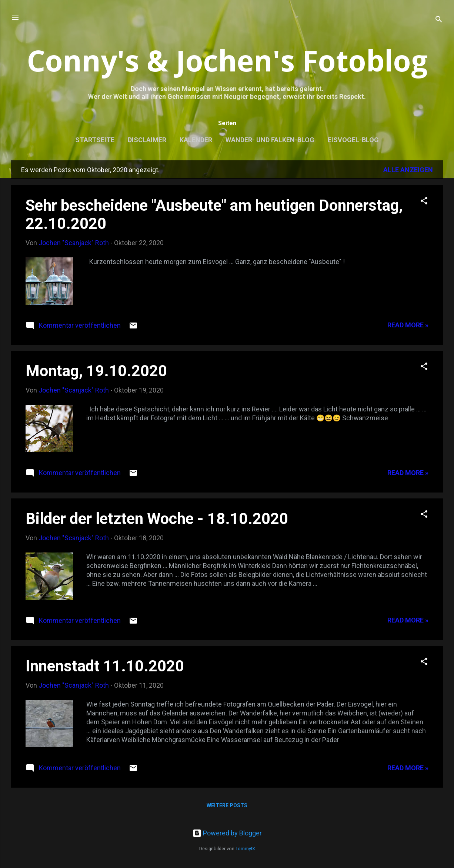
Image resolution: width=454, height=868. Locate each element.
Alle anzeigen (408, 170)
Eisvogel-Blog (353, 140)
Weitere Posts (227, 805)
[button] (424, 202)
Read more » (408, 325)
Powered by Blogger (227, 833)
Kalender (196, 140)
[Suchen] (439, 20)
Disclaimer (147, 140)
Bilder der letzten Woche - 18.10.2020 (157, 519)
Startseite (95, 140)
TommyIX (245, 849)
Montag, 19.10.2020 (96, 371)
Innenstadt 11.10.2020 (105, 666)
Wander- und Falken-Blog (270, 140)
